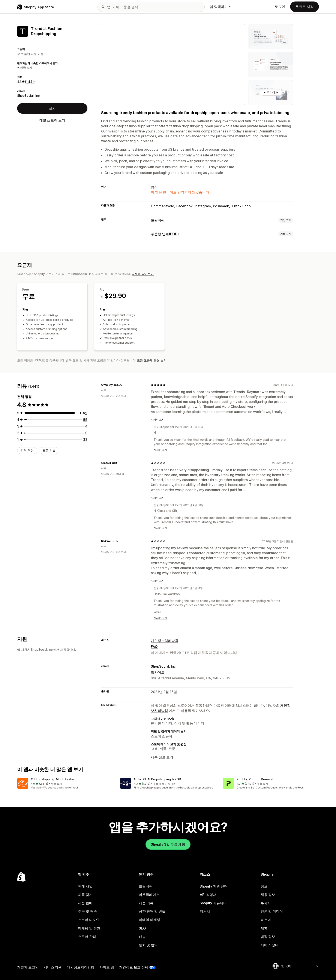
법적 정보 (268, 937)
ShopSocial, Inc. (29, 96)
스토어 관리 (87, 937)
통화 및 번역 (148, 945)
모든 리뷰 (49, 450)
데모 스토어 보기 (52, 120)
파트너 (266, 920)
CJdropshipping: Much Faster (53, 779)
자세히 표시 (158, 419)
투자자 (266, 903)
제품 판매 (85, 903)
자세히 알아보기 (143, 274)
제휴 (264, 928)
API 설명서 (208, 895)
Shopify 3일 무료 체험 (168, 844)
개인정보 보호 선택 (134, 967)
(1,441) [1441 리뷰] (30, 82)
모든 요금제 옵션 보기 (152, 360)
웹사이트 (158, 672)
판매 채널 (85, 886)
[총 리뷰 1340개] (83, 413)
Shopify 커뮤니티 (213, 903)
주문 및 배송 (87, 911)
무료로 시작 (304, 7)
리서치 (205, 911)
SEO (142, 928)
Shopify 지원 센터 (214, 886)
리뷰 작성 (27, 450)
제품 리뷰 (146, 903)
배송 (142, 937)
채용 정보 (268, 895)
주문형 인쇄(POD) (165, 234)
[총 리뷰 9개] (86, 433)
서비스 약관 (53, 967)
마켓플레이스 (149, 895)
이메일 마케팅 (150, 920)
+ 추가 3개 (271, 92)
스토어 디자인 (89, 920)
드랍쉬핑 (158, 220)
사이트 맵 (107, 967)
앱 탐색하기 (220, 7)
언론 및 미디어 (272, 911)
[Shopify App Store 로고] (36, 7)
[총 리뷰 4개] (86, 426)
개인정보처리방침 (165, 641)
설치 (52, 108)
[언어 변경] (300, 966)
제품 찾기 (85, 895)
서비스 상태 (270, 945)
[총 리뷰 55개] (85, 420)
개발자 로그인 (28, 967)
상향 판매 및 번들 (152, 911)
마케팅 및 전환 (89, 928)
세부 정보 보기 (162, 757)
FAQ (154, 647)
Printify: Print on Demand (255, 779)
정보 (264, 886)
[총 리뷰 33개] (85, 440)
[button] (65, 784)
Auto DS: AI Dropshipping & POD (157, 779)
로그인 (280, 7)
